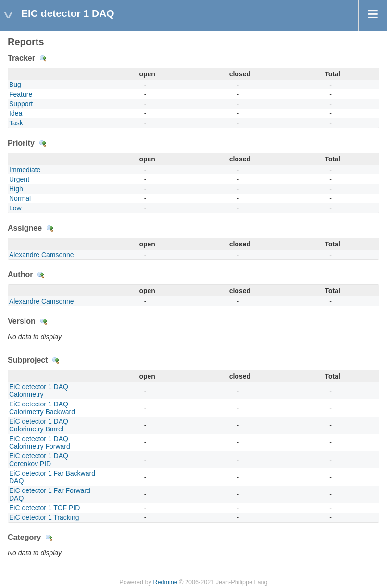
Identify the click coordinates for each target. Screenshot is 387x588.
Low (15, 208)
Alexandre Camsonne (42, 255)
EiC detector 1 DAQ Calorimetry (39, 391)
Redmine (165, 582)
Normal (20, 198)
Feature (21, 94)
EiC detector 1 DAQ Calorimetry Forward (40, 442)
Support (21, 104)
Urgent (19, 179)
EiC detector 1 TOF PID (44, 508)
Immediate (25, 170)
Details (43, 59)
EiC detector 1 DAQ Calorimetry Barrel (39, 425)
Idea (16, 113)
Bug (15, 85)
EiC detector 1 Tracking (44, 517)
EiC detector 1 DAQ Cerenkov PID (39, 460)
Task (16, 123)
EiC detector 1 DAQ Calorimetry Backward (42, 408)
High (16, 189)
